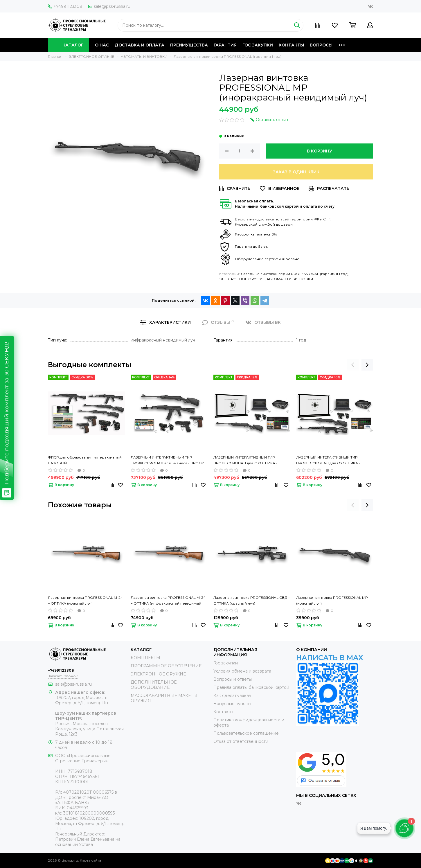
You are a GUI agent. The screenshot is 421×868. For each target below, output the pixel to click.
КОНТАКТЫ (291, 45)
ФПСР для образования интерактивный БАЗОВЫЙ (85, 460)
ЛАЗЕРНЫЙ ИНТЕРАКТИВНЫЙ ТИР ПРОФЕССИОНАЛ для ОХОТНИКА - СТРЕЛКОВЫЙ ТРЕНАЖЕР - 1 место (245, 461)
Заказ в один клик (296, 172)
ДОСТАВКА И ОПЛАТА (140, 45)
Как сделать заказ (232, 696)
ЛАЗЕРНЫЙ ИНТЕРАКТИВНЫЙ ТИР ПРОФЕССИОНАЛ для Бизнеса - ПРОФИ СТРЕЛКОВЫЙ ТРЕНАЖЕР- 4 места (168, 461)
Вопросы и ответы (233, 679)
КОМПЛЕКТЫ (145, 658)
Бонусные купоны (232, 704)
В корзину (320, 151)
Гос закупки (226, 663)
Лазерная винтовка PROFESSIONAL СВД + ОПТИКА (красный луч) (252, 600)
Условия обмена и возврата (242, 671)
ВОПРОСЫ (321, 45)
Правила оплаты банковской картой (251, 687)
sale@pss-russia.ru (109, 6)
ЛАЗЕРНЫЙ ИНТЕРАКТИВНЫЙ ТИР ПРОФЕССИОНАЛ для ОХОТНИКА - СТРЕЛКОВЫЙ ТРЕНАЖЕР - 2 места (328, 461)
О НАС (102, 45)
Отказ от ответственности (241, 741)
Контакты (223, 712)
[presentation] (353, 365)
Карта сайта (90, 860)
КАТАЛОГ (69, 45)
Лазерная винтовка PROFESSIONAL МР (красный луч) (332, 600)
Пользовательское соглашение (246, 733)
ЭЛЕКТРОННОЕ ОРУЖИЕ (242, 279)
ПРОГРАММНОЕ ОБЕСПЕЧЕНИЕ (166, 666)
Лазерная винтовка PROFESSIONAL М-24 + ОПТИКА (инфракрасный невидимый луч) (168, 601)
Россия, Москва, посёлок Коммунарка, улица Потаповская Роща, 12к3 (89, 729)
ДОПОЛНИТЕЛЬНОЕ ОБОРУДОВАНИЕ (154, 685)
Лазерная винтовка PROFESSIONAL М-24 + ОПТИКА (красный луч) (85, 600)
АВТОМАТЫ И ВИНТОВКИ (290, 279)
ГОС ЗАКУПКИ (258, 45)
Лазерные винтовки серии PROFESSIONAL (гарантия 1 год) (295, 274)
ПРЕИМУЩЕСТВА (189, 45)
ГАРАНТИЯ (225, 45)
